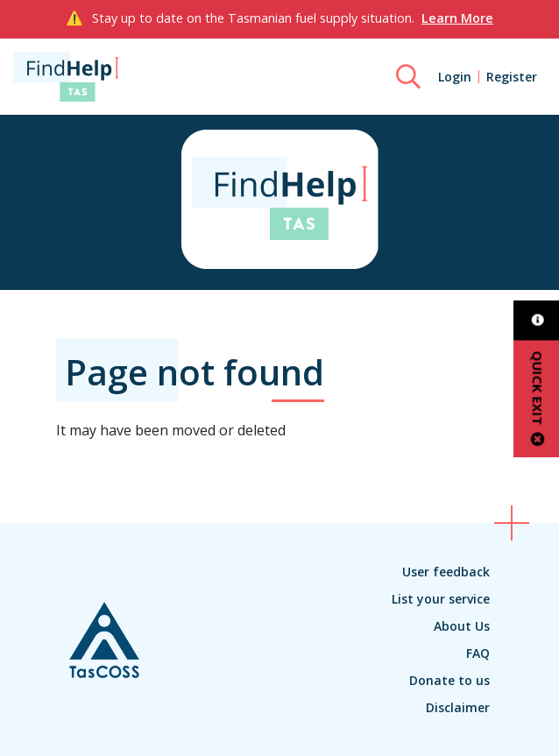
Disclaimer (458, 707)
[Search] (408, 77)
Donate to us (449, 680)
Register (512, 77)
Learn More (457, 18)
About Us (462, 626)
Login (455, 77)
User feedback (446, 572)
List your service (441, 599)
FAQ (478, 653)
